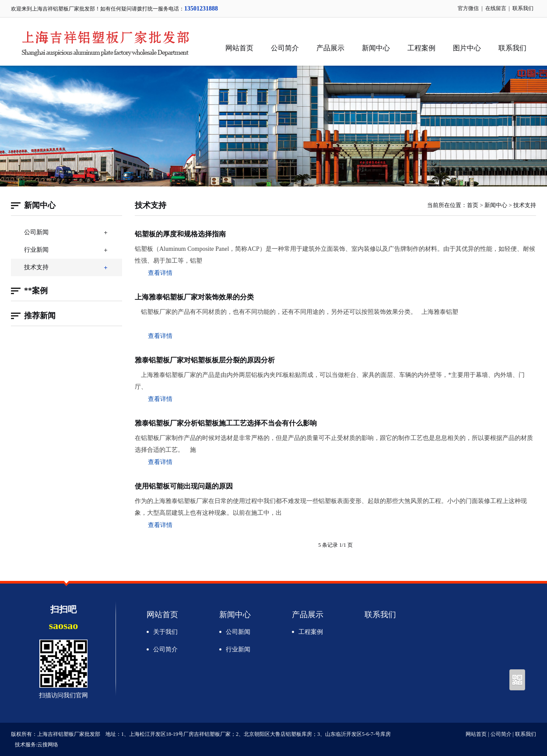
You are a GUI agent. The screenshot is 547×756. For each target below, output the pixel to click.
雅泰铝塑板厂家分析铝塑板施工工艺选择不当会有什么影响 (226, 423)
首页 (473, 205)
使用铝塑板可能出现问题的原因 (184, 486)
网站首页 (239, 48)
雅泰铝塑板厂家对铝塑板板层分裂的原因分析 (205, 360)
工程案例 (421, 48)
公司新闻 (36, 232)
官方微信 (468, 8)
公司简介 (285, 48)
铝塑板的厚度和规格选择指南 (180, 234)
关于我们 (165, 632)
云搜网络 (48, 745)
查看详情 (160, 273)
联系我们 (523, 8)
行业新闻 (36, 250)
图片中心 (467, 48)
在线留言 (496, 8)
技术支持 (36, 267)
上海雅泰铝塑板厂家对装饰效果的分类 (194, 297)
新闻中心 (376, 48)
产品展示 (330, 48)
